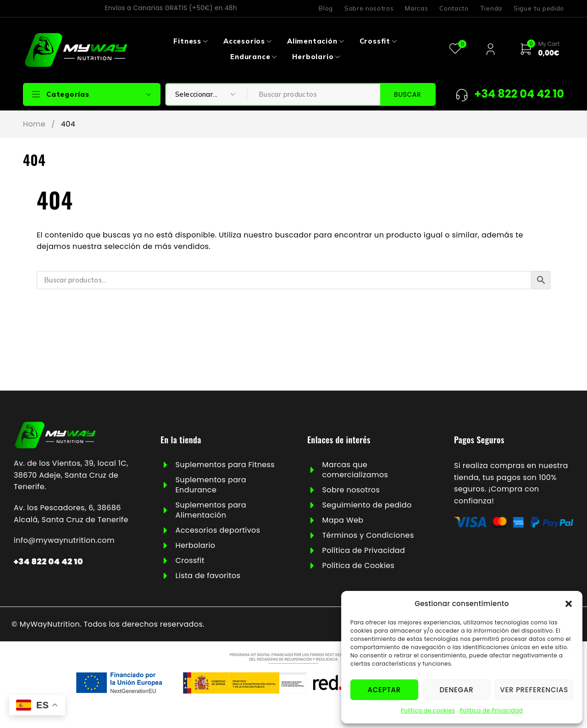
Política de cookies (428, 710)
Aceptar (384, 690)
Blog (326, 8)
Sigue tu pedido (539, 8)
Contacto (454, 8)
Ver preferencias (534, 690)
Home (34, 124)
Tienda (491, 8)
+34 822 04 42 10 (48, 561)
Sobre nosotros (369, 8)
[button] (569, 604)
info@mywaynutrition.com (64, 540)
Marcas (416, 8)
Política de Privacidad (491, 710)
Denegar (456, 690)
